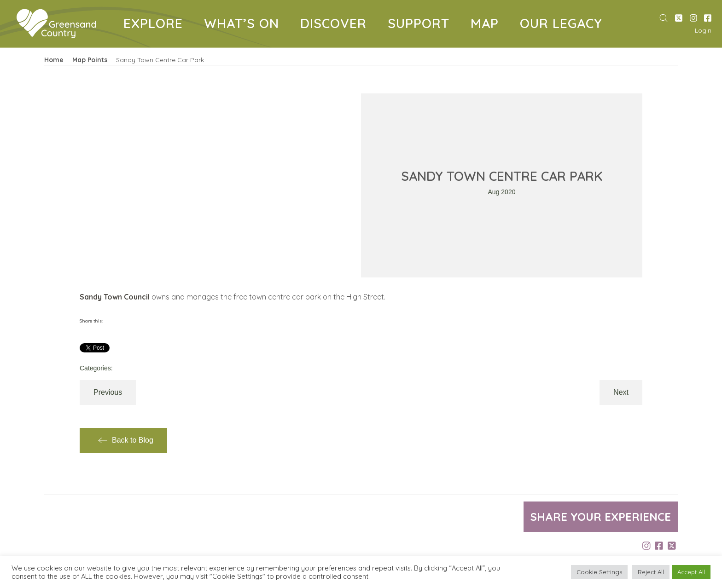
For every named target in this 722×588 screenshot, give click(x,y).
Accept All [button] (691, 572)
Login (703, 30)
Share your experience (601, 517)
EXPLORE (157, 25)
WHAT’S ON (245, 25)
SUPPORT (422, 25)
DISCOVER (337, 25)
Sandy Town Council (115, 297)
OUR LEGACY (565, 25)
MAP (488, 25)
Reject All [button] (651, 572)
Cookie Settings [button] (599, 572)
